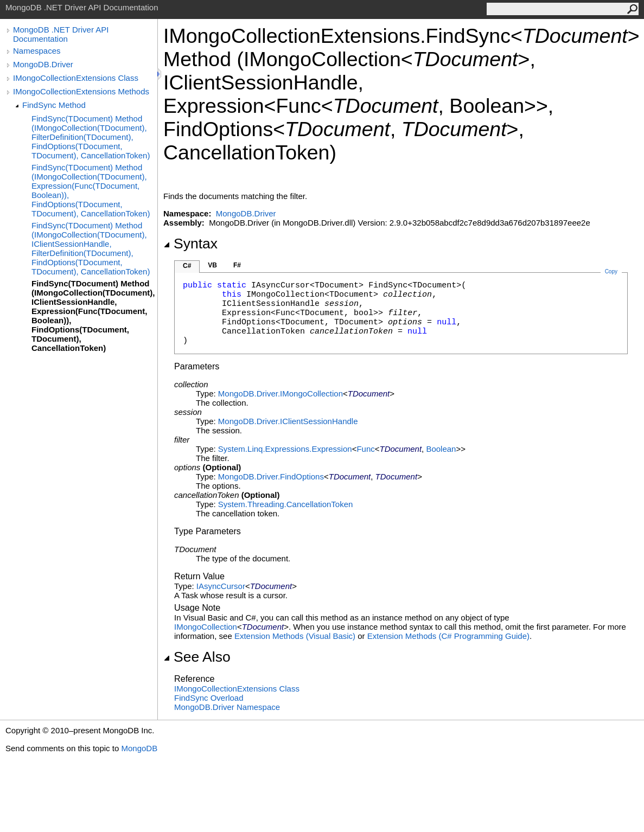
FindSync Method (54, 105)
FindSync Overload (209, 698)
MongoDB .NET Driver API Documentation (61, 34)
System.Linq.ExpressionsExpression (285, 449)
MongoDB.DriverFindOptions (271, 476)
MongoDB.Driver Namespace (227, 707)
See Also (197, 657)
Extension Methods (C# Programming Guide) (448, 636)
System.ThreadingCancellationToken (285, 504)
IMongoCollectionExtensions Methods (81, 91)
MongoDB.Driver (43, 64)
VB (212, 265)
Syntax (190, 244)
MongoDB (139, 748)
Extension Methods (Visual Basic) (295, 636)
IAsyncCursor (221, 586)
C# (187, 266)
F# (237, 265)
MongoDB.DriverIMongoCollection (280, 393)
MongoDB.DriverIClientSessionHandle (288, 421)
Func (365, 449)
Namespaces (37, 51)
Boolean (441, 449)
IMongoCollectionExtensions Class (76, 78)
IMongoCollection (206, 627)
